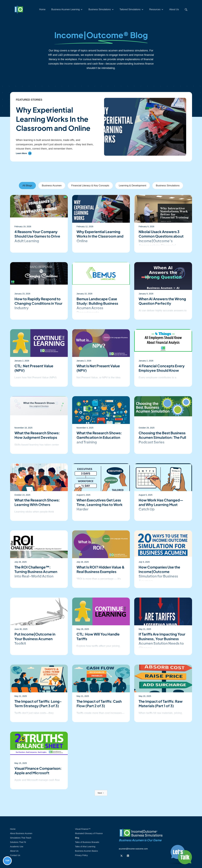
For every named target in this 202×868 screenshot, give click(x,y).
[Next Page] (101, 793)
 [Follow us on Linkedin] (128, 856)
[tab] (27, 186)
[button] (67, 9)
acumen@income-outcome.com (133, 849)
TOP (7, 861)
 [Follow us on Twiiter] (121, 856)
